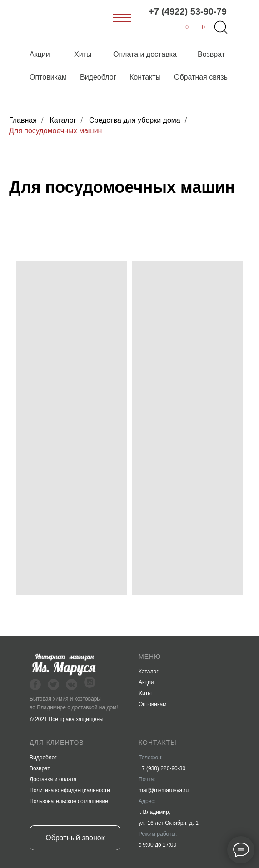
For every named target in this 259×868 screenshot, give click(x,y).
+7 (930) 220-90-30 (162, 768)
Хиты (83, 54)
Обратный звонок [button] (75, 838)
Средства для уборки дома (135, 120)
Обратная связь (201, 77)
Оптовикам (48, 77)
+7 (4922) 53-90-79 (188, 11)
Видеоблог (98, 77)
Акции (40, 54)
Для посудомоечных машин (55, 131)
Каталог (63, 120)
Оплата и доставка (145, 54)
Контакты (145, 77)
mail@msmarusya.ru (164, 790)
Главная (23, 120)
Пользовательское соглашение (69, 801)
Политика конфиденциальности (70, 790)
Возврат (211, 54)
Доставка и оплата (53, 779)
